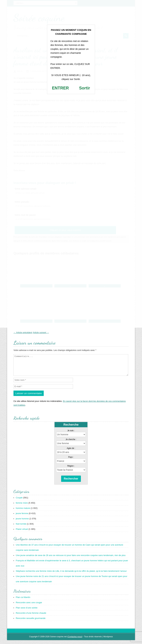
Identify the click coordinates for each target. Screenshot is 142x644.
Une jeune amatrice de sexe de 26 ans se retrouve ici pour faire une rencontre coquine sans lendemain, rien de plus (71, 559)
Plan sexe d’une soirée (27, 612)
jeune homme (22, 523)
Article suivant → (41, 332)
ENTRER (60, 88)
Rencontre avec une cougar (29, 606)
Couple (19, 502)
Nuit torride (21, 528)
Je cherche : (71, 443)
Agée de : (71, 452)
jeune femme (22, 517)
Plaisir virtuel (22, 533)
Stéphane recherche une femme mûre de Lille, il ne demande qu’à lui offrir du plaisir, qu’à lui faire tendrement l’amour (71, 575)
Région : (71, 470)
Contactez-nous (75, 641)
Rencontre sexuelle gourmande (31, 622)
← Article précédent (23, 332)
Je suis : (71, 434)
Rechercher (71, 483)
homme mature (23, 512)
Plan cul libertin (23, 601)
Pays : (71, 461)
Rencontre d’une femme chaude (31, 617)
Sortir (85, 88)
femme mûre (22, 507)
